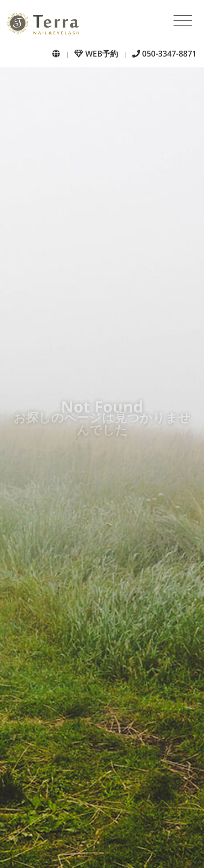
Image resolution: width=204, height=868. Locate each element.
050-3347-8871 (164, 54)
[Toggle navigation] (183, 21)
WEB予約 (96, 54)
